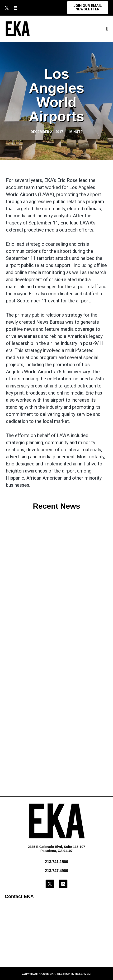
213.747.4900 (56, 871)
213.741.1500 (56, 862)
